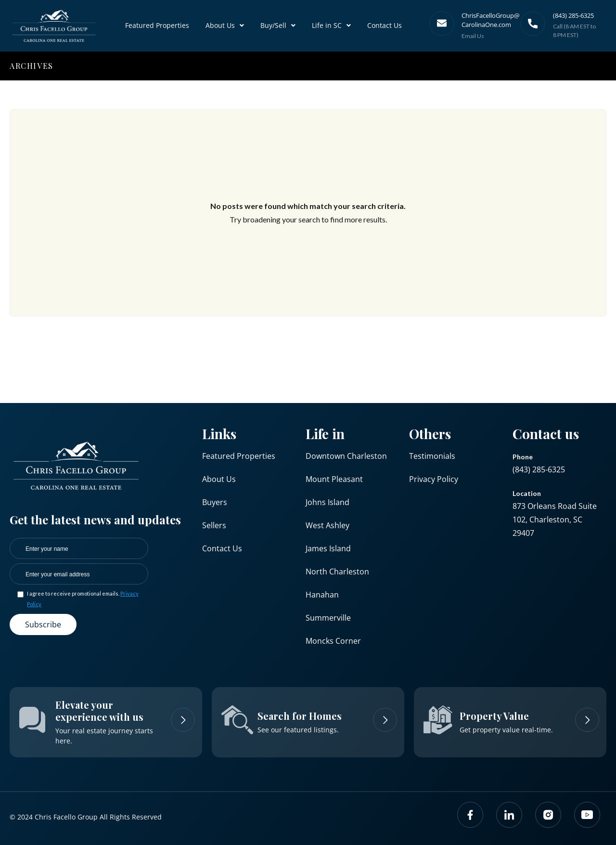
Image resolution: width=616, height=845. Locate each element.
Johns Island (327, 502)
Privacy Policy (434, 479)
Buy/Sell (278, 25)
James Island (328, 548)
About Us (225, 25)
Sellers (214, 525)
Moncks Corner (333, 641)
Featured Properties (157, 25)
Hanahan (322, 595)
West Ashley (327, 525)
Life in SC (331, 25)
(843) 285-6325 (539, 469)
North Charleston (337, 572)
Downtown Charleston (346, 456)
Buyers (215, 502)
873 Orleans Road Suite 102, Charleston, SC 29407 (555, 520)
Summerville (328, 618)
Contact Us (385, 25)
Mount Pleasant (334, 479)
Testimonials (432, 456)
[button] (225, 26)
